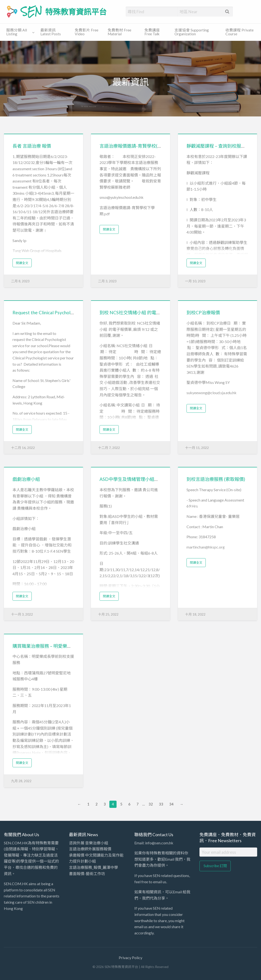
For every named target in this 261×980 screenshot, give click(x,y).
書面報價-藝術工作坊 (87, 874)
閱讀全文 (22, 263)
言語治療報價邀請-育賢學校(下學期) (136, 146)
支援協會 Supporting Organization (192, 32)
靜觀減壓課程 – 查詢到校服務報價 (221, 146)
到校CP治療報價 (203, 312)
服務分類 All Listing (17, 32)
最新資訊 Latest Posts (51, 32)
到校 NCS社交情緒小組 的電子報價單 (137, 312)
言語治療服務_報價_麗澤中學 (93, 867)
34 (171, 804)
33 (161, 804)
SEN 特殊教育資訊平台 (64, 12)
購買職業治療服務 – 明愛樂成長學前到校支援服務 (63, 646)
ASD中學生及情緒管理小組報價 (131, 479)
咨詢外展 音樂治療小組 (89, 843)
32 (151, 804)
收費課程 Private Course (239, 32)
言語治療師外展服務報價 (90, 849)
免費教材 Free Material (119, 32)
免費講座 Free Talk (152, 32)
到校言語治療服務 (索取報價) (216, 479)
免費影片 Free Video (87, 32)
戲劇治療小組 (26, 479)
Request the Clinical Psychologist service (55, 312)
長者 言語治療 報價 (32, 146)
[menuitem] (19, 32)
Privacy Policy (130, 958)
